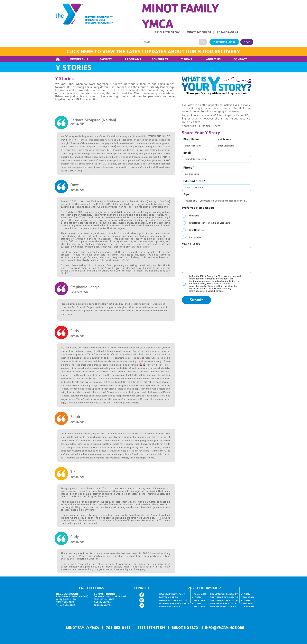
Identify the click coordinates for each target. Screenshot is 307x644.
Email (187, 153)
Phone (188, 167)
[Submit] (196, 300)
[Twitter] (142, 605)
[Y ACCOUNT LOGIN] (224, 42)
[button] (79, 59)
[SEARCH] (167, 42)
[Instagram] (142, 600)
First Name (191, 139)
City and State (193, 181)
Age (186, 194)
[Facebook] (142, 595)
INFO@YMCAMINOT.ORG (224, 627)
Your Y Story (191, 244)
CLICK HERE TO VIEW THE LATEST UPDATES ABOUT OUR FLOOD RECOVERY (153, 51)
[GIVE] (247, 42)
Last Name (224, 139)
